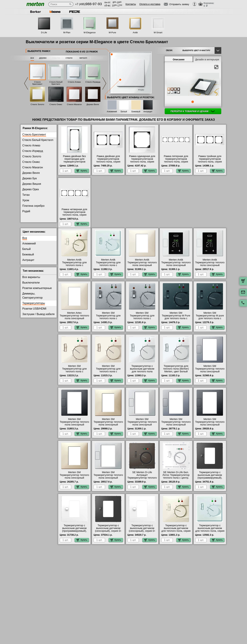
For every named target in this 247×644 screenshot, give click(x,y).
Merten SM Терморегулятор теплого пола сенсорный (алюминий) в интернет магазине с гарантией (210, 374)
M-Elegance (90, 32)
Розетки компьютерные (37, 291)
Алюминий (112, 112)
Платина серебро (33, 206)
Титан (26, 195)
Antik (135, 32)
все (32, 58)
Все (25, 241)
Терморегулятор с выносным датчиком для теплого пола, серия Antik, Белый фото (210, 532)
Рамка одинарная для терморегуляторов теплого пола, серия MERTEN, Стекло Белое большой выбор (142, 162)
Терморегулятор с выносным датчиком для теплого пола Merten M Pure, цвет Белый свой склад (142, 374)
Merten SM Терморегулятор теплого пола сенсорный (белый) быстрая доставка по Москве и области (142, 429)
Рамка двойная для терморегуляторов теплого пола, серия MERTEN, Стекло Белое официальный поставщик (108, 163)
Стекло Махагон (74, 104)
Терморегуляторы (34, 306)
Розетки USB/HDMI (34, 311)
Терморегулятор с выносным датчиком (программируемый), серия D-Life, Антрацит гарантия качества (210, 480)
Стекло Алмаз (74, 82)
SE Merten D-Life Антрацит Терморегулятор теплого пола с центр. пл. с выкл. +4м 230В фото (142, 480)
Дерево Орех (31, 189)
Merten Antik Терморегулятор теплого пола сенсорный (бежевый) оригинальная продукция (142, 269)
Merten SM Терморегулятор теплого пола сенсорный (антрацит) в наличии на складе (74, 427)
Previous (26, 83)
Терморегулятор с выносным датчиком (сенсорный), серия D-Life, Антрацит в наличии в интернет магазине (108, 535)
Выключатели (31, 285)
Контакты (131, 4)
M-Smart (158, 32)
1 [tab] (193, 102)
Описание (179, 59)
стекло (69, 58)
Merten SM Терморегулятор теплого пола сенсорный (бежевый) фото (108, 426)
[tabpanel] (193, 85)
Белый (124, 112)
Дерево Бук (30, 178)
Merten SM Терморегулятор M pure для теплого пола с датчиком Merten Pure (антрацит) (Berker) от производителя (210, 322)
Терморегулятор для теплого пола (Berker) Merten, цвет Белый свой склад (176, 373)
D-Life (44, 32)
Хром (26, 200)
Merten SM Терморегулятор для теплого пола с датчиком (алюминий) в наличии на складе (108, 321)
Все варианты (31, 280)
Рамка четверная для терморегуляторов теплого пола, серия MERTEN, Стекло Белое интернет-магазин (74, 215)
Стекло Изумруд (93, 82)
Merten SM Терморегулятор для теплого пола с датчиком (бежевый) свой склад (74, 374)
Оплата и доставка (150, 4)
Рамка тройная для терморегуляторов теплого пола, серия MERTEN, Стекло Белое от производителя (210, 162)
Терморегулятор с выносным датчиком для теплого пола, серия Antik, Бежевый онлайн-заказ (176, 534)
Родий (26, 211)
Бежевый (136, 112)
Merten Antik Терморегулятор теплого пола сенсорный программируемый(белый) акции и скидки (210, 268)
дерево (43, 58)
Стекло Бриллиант (37, 83)
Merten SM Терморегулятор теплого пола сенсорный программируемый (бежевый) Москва (74, 480)
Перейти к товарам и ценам (193, 111)
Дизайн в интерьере (207, 59)
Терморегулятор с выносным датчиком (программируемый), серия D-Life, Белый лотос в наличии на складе (74, 535)
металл (83, 58)
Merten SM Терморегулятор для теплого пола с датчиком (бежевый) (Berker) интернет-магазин (108, 376)
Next (104, 83)
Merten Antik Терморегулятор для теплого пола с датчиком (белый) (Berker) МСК (108, 268)
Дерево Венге (93, 104)
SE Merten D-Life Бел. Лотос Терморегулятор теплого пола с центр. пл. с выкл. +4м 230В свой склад (176, 480)
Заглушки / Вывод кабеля (38, 317)
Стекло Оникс (56, 104)
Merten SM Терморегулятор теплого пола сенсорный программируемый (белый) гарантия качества (108, 482)
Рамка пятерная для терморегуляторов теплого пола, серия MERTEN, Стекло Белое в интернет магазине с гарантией (176, 163)
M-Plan (67, 32)
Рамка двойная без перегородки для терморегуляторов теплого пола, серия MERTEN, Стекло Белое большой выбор (74, 163)
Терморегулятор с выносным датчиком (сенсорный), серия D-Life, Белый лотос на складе (142, 534)
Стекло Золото (37, 104)
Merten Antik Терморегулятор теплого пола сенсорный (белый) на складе (176, 267)
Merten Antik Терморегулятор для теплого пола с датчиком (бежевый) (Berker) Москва (74, 268)
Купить (82, 171)
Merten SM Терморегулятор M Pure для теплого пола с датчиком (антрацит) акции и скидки (176, 321)
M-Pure (112, 32)
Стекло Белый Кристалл (56, 83)
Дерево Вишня (32, 184)
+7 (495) (89, 4)
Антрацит (148, 112)
